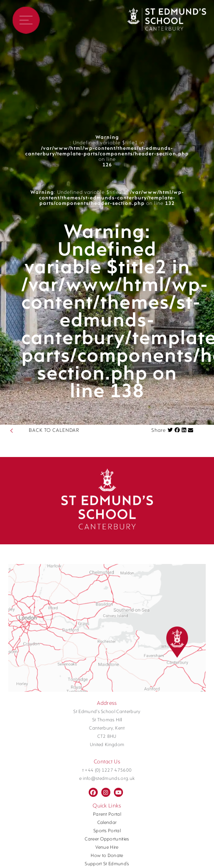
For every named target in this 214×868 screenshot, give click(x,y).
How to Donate (107, 856)
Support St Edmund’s (107, 864)
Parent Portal (107, 815)
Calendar (107, 823)
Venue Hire (107, 848)
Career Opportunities (107, 839)
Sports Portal (107, 831)
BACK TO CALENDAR (54, 430)
